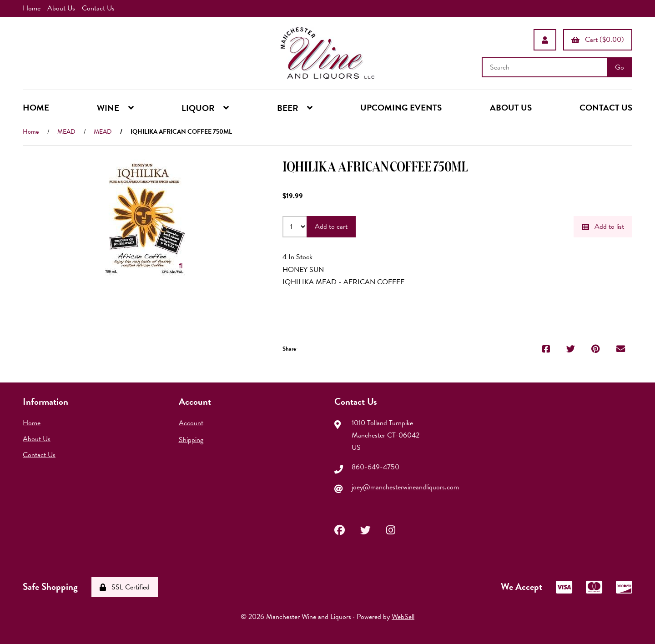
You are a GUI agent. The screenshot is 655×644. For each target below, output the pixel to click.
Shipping (191, 440)
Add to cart (331, 226)
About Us (61, 8)
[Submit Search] (620, 67)
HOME (36, 108)
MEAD (66, 132)
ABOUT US (511, 108)
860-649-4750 (375, 467)
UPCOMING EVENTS (401, 108)
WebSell (403, 617)
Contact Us (98, 8)
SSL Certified (125, 587)
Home (32, 8)
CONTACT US (606, 108)
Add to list (603, 226)
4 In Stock (297, 257)
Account (191, 423)
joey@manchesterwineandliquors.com (405, 487)
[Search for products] (545, 67)
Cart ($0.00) (598, 40)
